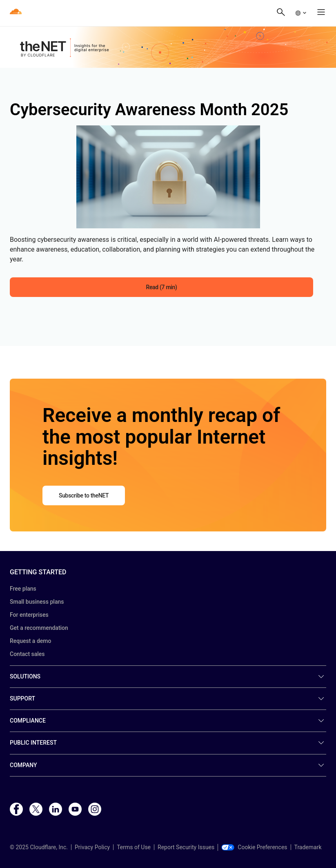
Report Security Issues (186, 847)
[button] (300, 13)
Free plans (23, 589)
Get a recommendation (39, 628)
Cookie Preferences (254, 847)
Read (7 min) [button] (161, 287)
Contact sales (27, 654)
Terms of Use (134, 847)
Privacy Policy (92, 847)
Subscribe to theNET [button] (84, 495)
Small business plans (37, 602)
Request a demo (30, 641)
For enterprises (29, 615)
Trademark (308, 847)
